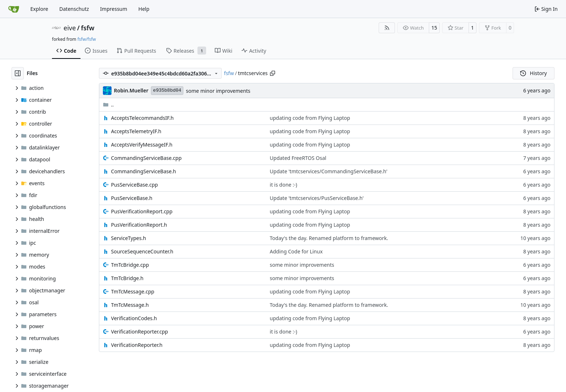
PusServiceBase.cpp (135, 185)
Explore (39, 9)
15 (434, 28)
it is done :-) (283, 185)
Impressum (114, 9)
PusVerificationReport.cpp (142, 211)
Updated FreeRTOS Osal (298, 158)
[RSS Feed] (387, 28)
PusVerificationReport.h (139, 225)
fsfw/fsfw (86, 39)
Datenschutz (74, 9)
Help (144, 9)
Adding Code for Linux (296, 251)
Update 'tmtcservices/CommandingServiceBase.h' (328, 171)
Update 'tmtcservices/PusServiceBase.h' (317, 198)
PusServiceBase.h (132, 198)
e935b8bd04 (167, 90)
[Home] (14, 9)
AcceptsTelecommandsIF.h (143, 118)
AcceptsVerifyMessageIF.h (142, 145)
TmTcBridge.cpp (130, 265)
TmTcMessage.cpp (133, 291)
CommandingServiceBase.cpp (146, 158)
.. (108, 104)
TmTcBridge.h (127, 278)
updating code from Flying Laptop (310, 118)
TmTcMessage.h (130, 305)
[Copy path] (273, 73)
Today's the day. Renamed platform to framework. (329, 238)
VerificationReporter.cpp (140, 332)
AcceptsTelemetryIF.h (136, 131)
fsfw (88, 28)
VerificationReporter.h (137, 345)
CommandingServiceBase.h (144, 171)
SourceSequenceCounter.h (142, 251)
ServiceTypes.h (129, 238)
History (534, 73)
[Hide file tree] (18, 73)
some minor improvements (218, 91)
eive (70, 28)
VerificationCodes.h (134, 318)
